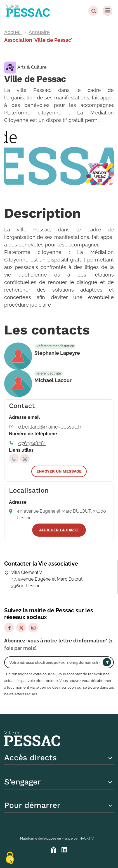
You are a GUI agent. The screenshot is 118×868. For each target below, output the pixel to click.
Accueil (13, 32)
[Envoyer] (107, 662)
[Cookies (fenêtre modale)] (10, 858)
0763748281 (32, 443)
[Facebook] (9, 628)
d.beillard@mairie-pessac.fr (50, 427)
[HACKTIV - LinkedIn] (64, 850)
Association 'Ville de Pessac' (38, 40)
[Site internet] (14, 459)
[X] (21, 628)
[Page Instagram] (25, 459)
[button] (93, 11)
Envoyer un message (59, 471)
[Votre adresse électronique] (55, 662)
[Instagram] (33, 628)
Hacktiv (87, 838)
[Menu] (108, 11)
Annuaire (39, 32)
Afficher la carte (59, 530)
